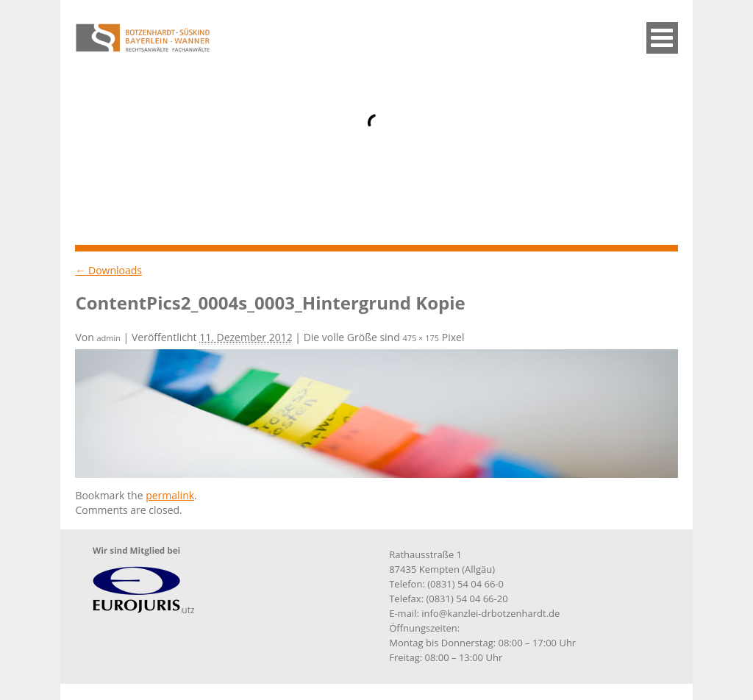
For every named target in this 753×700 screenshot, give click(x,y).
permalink (170, 495)
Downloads (108, 270)
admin (108, 338)
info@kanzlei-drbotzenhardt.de (490, 613)
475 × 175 (421, 338)
